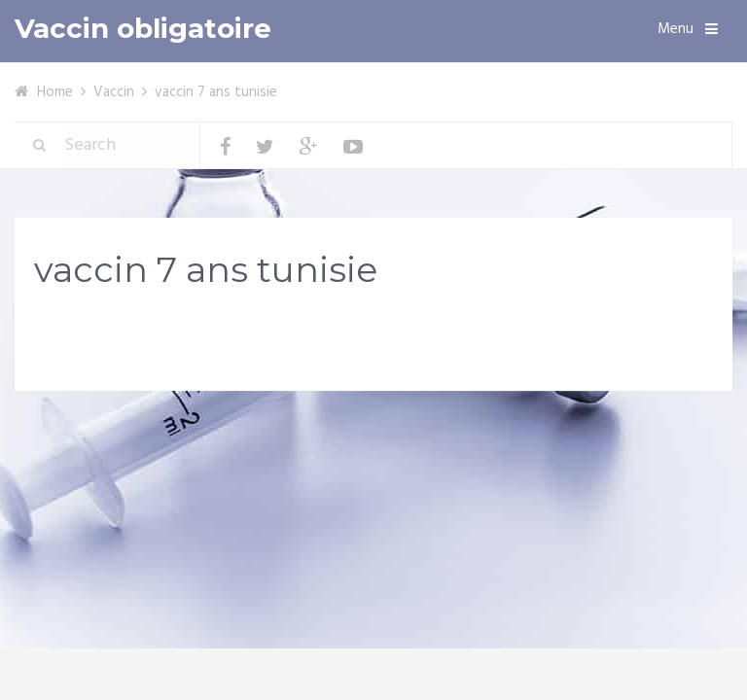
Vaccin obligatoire (143, 29)
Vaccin (114, 92)
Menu (676, 29)
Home (55, 92)
